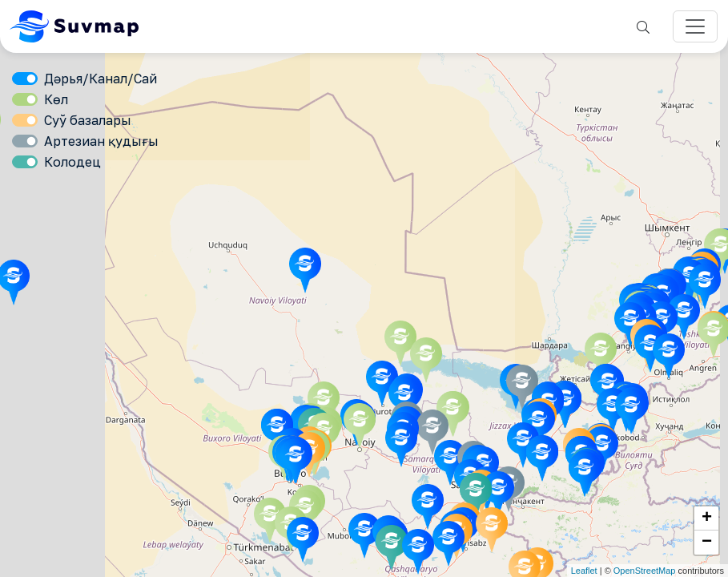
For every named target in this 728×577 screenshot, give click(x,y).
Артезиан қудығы (101, 141)
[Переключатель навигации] (695, 26)
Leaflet (584, 571)
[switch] (25, 79)
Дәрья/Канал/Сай (101, 79)
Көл (56, 99)
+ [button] (707, 518)
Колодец (72, 162)
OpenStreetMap (645, 571)
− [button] (707, 543)
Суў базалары (88, 120)
